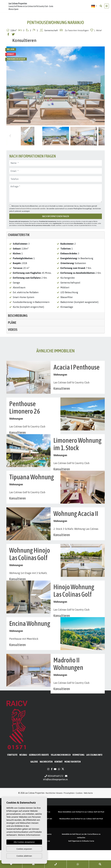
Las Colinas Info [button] (94, 773)
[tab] (56, 235)
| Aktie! (98, 30)
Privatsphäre (69, 811)
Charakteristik (19, 235)
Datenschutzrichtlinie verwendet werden (30, 209)
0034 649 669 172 (54, 794)
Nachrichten (46, 780)
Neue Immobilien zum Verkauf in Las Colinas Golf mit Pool (81, 830)
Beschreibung (18, 316)
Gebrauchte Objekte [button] (39, 773)
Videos (13, 330)
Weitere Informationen (29, 835)
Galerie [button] (34, 780)
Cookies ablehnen (24, 856)
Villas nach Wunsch (61, 773)
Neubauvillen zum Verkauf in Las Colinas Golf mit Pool (81, 837)
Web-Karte (88, 811)
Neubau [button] (23, 773)
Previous (10, 86)
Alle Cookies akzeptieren (24, 842)
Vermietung (78, 773)
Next (101, 86)
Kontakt (58, 780)
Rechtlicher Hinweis (54, 811)
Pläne (12, 323)
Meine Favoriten (73, 780)
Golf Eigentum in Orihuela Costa (81, 859)
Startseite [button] (12, 773)
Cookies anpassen (24, 849)
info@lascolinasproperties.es (56, 797)
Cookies (79, 811)
